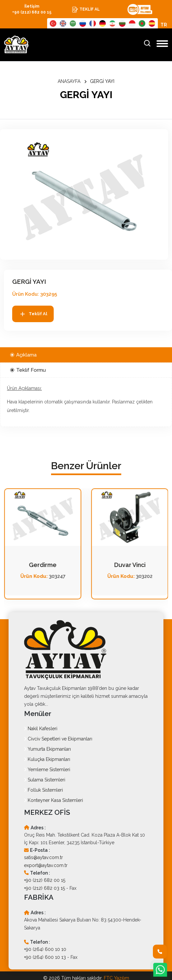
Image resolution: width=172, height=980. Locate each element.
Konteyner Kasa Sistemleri (54, 800)
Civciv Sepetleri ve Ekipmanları (58, 739)
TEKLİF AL (86, 10)
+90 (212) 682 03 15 (44, 888)
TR (164, 25)
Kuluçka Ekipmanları (47, 759)
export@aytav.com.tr (46, 865)
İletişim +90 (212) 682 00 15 (32, 9)
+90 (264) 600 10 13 (45, 957)
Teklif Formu (28, 370)
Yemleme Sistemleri (47, 770)
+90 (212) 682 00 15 (45, 880)
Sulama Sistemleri (45, 780)
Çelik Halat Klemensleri (43, 565)
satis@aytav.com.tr (43, 857)
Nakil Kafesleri (41, 729)
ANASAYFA (69, 81)
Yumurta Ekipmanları (47, 749)
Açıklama (23, 355)
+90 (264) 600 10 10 (45, 949)
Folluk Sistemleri (43, 790)
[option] (84, 194)
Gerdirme (129, 565)
